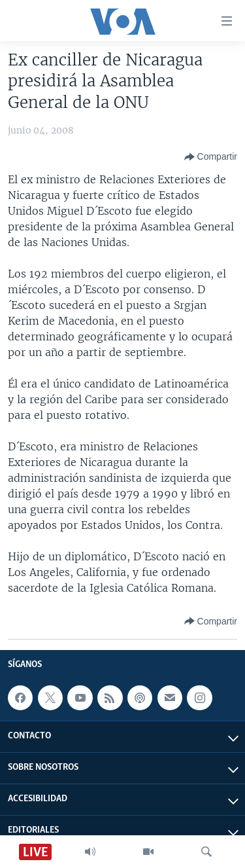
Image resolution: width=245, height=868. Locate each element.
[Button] (211, 157)
